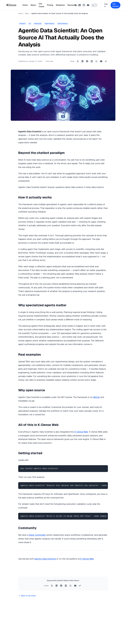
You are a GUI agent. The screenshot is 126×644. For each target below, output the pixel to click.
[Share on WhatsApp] (96, 61)
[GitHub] (84, 5)
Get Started (115, 5)
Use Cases (41, 5)
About (33, 5)
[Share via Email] (101, 61)
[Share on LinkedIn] (82, 61)
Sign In (106, 5)
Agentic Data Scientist (45, 559)
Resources (73, 5)
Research (38, 24)
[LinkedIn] (80, 5)
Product (22, 24)
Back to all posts (27, 596)
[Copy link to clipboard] (106, 61)
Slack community (37, 535)
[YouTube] (88, 5)
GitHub (96, 397)
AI (30, 24)
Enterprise (60, 5)
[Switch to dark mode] (94, 5)
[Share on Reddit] (92, 61)
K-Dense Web (81, 432)
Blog (27, 13)
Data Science (63, 24)
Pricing (50, 5)
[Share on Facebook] (87, 61)
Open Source (49, 24)
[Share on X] (78, 61)
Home (25, 5)
